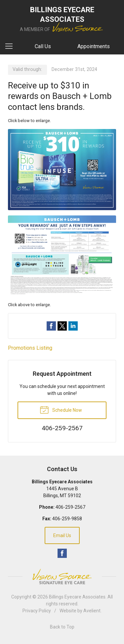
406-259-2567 (70, 507)
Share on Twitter (62, 326)
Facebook (62, 553)
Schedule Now (61, 409)
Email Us (62, 535)
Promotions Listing (30, 348)
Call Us (43, 46)
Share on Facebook (51, 326)
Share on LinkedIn (73, 326)
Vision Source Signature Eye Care (62, 577)
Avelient (92, 611)
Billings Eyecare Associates (77, 597)
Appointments (94, 46)
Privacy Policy (37, 611)
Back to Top (62, 627)
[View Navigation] (11, 47)
